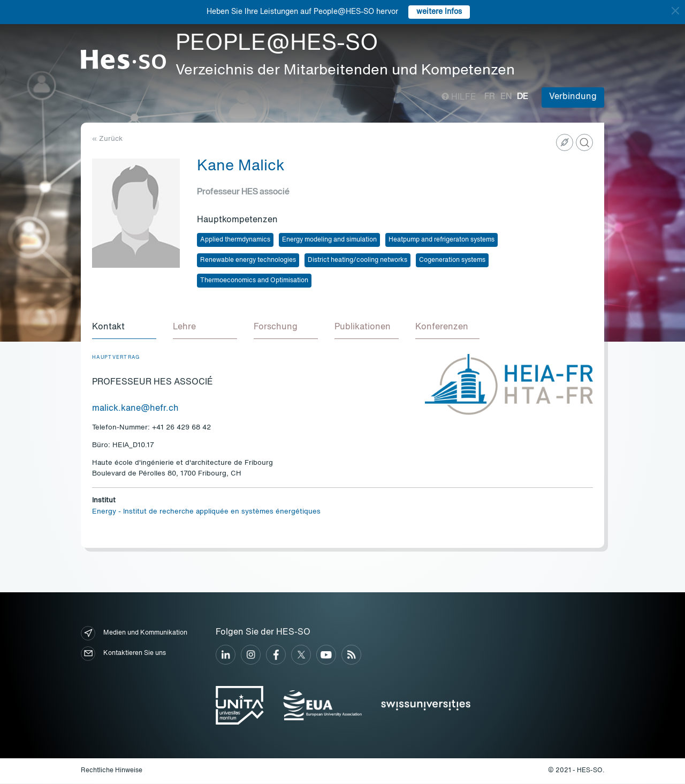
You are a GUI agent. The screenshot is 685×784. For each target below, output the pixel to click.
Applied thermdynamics (235, 240)
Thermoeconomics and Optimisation (254, 281)
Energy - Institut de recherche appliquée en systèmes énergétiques (206, 512)
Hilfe (459, 97)
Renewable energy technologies (248, 260)
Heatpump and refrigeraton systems (442, 240)
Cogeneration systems (452, 260)
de (523, 97)
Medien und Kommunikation (134, 634)
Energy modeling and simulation (329, 240)
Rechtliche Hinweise (112, 771)
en (506, 97)
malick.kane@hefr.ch (135, 409)
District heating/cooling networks (357, 260)
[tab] (124, 328)
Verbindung (573, 97)
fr (490, 97)
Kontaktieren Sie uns (123, 654)
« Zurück (107, 139)
